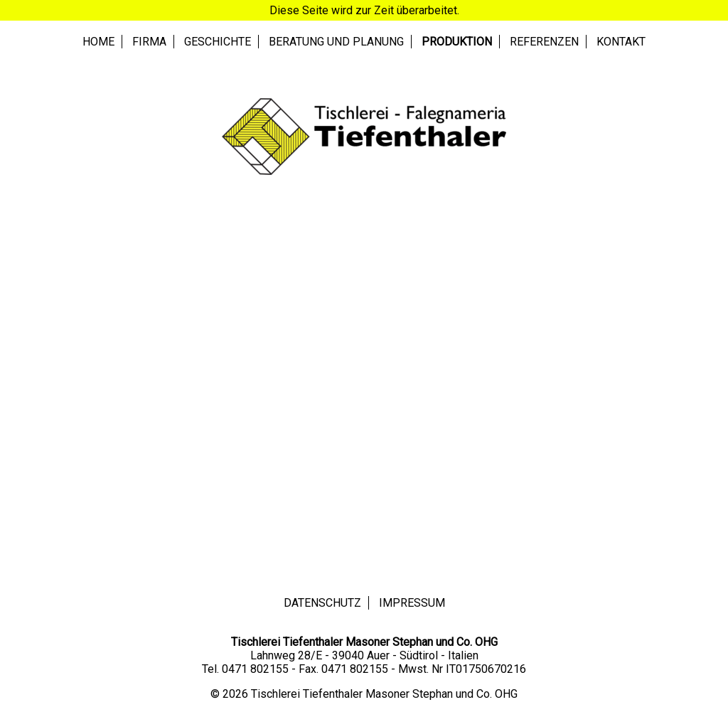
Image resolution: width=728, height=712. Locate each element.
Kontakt (621, 42)
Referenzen (544, 42)
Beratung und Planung (336, 42)
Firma (149, 42)
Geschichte (218, 42)
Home (98, 42)
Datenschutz (322, 603)
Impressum (412, 603)
